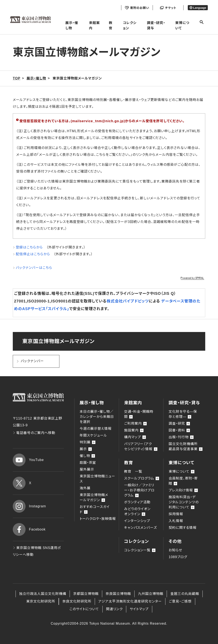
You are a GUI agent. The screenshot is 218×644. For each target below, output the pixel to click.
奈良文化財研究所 (77, 601)
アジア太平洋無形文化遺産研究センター (130, 601)
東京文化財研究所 (41, 601)
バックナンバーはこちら (34, 268)
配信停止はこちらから (33, 254)
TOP (17, 78)
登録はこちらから (29, 247)
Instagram (29, 506)
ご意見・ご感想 (180, 601)
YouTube (28, 460)
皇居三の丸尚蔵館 (185, 594)
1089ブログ (178, 557)
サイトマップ (139, 609)
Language (198, 8)
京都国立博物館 (86, 594)
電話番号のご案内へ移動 (34, 433)
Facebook (29, 529)
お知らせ (175, 550)
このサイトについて (84, 609)
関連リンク (114, 609)
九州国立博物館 (151, 594)
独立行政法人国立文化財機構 (43, 594)
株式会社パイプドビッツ (128, 301)
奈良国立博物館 (118, 594)
